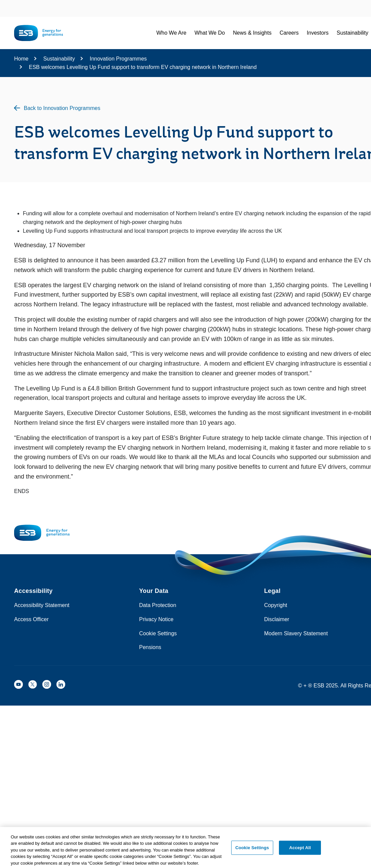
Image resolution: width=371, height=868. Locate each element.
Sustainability (59, 59)
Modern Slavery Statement (296, 633)
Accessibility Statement (42, 605)
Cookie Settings (158, 633)
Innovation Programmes (118, 59)
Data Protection (158, 605)
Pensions (150, 647)
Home (21, 59)
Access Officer (31, 619)
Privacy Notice (156, 619)
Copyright (276, 605)
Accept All (300, 849)
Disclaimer (277, 619)
